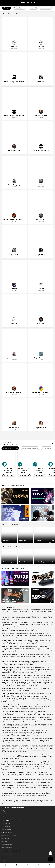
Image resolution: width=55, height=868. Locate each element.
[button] (19, 8)
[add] (51, 853)
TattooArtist (28, 3)
